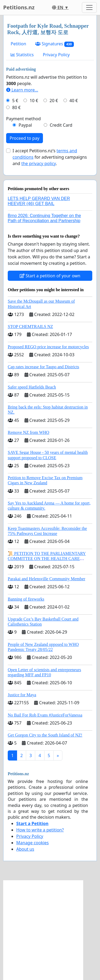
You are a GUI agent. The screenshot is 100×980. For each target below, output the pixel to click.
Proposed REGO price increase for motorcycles (48, 347)
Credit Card (61, 125)
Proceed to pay (25, 138)
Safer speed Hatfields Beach (32, 387)
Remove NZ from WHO (29, 432)
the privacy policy (39, 163)
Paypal (25, 125)
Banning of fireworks (26, 599)
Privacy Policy (56, 55)
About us (25, 849)
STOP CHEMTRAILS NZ (30, 327)
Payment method (23, 119)
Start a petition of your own (50, 276)
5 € (15, 101)
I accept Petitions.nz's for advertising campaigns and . (50, 157)
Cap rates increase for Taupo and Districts (43, 367)
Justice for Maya (22, 695)
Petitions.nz (19, 7)
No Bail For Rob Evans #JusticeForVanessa (45, 715)
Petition (18, 44)
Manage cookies (33, 843)
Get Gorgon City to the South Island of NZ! (45, 735)
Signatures (55, 44)
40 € (74, 101)
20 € (54, 101)
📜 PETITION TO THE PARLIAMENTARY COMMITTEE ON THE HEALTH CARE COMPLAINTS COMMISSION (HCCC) (47, 559)
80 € (17, 107)
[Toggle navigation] (89, 7)
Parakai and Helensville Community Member (47, 579)
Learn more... (22, 90)
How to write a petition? (40, 830)
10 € (34, 101)
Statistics (22, 55)
